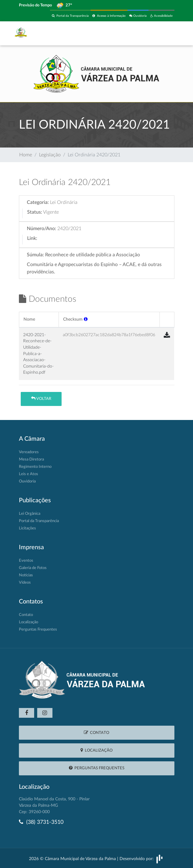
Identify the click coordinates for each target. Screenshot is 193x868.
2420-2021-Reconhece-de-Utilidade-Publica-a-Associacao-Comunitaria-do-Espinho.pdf (38, 354)
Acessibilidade (161, 16)
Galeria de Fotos (33, 568)
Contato (26, 615)
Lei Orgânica (30, 514)
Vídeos (25, 583)
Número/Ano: (41, 229)
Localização (29, 622)
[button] (86, 319)
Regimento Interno (35, 467)
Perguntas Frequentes (38, 630)
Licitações (27, 528)
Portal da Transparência (70, 16)
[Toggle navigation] (166, 33)
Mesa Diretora (31, 459)
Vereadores (29, 452)
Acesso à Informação (109, 16)
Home (26, 155)
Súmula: (35, 255)
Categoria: (38, 202)
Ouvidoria (138, 16)
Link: (32, 238)
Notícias (26, 575)
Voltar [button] (41, 398)
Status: (35, 212)
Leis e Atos (29, 474)
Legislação (50, 155)
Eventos (26, 561)
